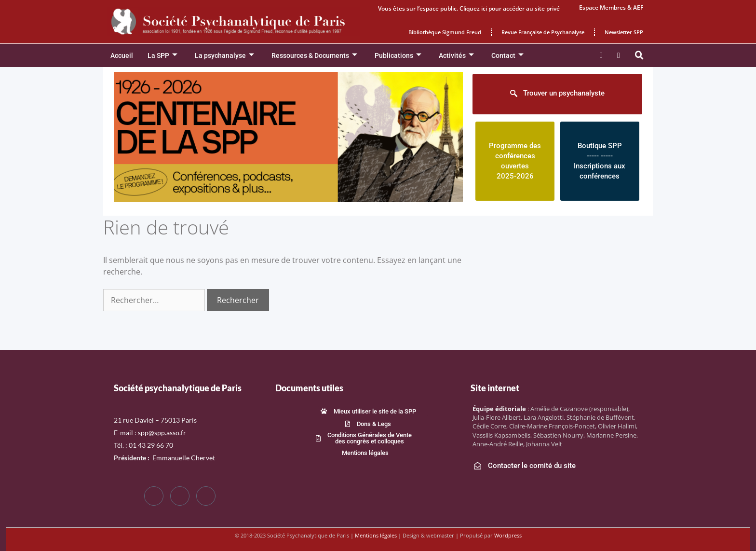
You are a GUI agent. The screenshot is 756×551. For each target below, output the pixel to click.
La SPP (162, 56)
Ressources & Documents (314, 56)
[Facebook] (154, 496)
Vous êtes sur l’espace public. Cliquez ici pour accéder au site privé (469, 8)
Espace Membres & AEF (611, 7)
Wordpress (508, 535)
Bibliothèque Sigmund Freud (445, 32)
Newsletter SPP (624, 32)
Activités (456, 56)
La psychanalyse (224, 56)
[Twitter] (180, 496)
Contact (507, 56)
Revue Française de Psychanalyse (543, 32)
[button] (639, 55)
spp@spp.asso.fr (162, 433)
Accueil (122, 55)
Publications (398, 56)
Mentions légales (376, 535)
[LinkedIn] (206, 496)
